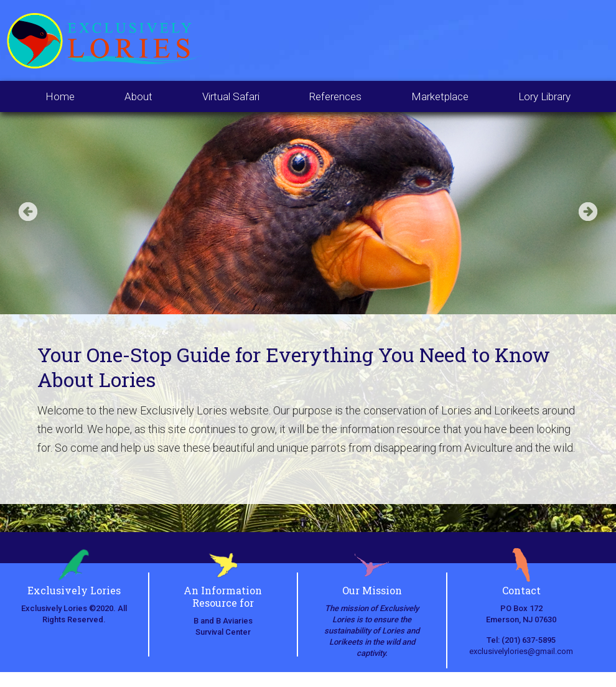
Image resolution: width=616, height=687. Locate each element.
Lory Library (544, 96)
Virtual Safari (231, 96)
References (335, 96)
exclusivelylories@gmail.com (521, 651)
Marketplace (440, 96)
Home (60, 96)
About (138, 96)
